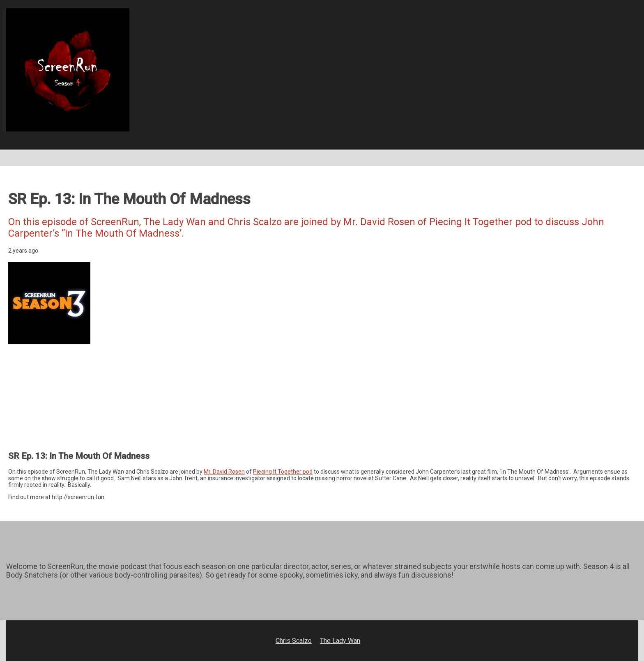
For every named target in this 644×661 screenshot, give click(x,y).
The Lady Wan (340, 641)
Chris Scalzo (294, 641)
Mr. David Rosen (224, 472)
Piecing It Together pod (283, 472)
